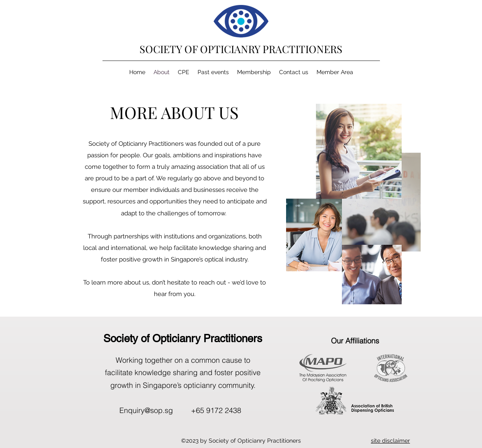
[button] (390, 441)
